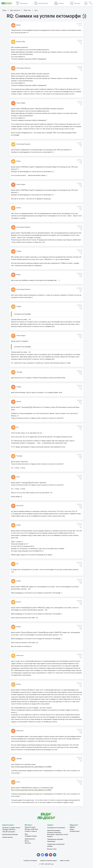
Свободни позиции (31, 836)
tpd (17, 427)
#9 (81, 253)
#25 (81, 629)
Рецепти (50, 836)
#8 (81, 229)
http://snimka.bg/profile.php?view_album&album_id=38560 (31, 767)
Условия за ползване (30, 860)
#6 (81, 187)
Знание (50, 825)
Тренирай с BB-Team (9, 829)
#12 (81, 309)
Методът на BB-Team (31, 829)
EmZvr (18, 782)
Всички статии (52, 849)
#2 (81, 70)
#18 (81, 458)
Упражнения (51, 841)
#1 (81, 44)
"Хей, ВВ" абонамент (9, 831)
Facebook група (75, 831)
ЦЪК (13, 378)
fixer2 (18, 477)
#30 (81, 784)
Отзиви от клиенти (31, 831)
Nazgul (18, 25)
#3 (81, 105)
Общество (73, 825)
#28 (81, 733)
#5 (81, 163)
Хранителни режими (54, 830)
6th (17, 564)
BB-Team (28, 825)
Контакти (28, 843)
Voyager (19, 251)
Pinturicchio (20, 506)
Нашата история (30, 827)
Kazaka (19, 525)
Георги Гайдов (21, 103)
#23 (81, 583)
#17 (81, 429)
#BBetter (72, 827)
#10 (81, 277)
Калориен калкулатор (54, 832)
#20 (81, 508)
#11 (81, 291)
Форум (4, 10)
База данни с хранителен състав (58, 834)
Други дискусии (15, 10)
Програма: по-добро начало (11, 827)
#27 (81, 686)
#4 (81, 146)
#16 (81, 404)
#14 (81, 374)
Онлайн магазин (8, 837)
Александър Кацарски (23, 68)
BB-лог (27, 841)
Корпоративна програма (10, 834)
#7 (81, 210)
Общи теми (27, 10)
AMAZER (19, 759)
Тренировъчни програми (55, 839)
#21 (81, 527)
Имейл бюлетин (30, 839)
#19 (81, 479)
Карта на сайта (65, 860)
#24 (81, 604)
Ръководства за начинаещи (56, 827)
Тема (36, 10)
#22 (81, 566)
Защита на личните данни (48, 860)
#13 (81, 338)
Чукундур (19, 372)
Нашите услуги (8, 825)
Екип (26, 834)
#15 (81, 389)
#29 (81, 761)
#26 (81, 658)
